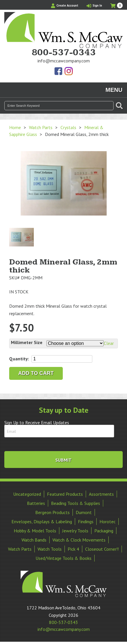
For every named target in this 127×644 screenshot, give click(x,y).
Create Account (65, 5)
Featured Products (65, 494)
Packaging (104, 531)
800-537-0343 (64, 53)
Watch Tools (50, 549)
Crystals (68, 127)
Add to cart (36, 373)
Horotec (108, 521)
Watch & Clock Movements (79, 540)
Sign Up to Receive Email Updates (37, 422)
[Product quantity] (62, 359)
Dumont (84, 512)
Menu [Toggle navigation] (114, 90)
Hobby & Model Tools (35, 531)
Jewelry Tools (75, 531)
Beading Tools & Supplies (76, 503)
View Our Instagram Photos (69, 72)
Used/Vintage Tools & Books (63, 558)
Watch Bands (34, 540)
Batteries (36, 503)
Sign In (94, 5)
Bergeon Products (52, 512)
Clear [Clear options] (109, 343)
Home (15, 127)
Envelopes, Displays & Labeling (42, 521)
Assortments (101, 494)
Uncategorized (27, 494)
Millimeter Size (27, 342)
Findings (86, 521)
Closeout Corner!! (102, 549)
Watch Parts (41, 127)
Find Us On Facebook (59, 72)
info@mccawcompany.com (64, 61)
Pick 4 (73, 549)
